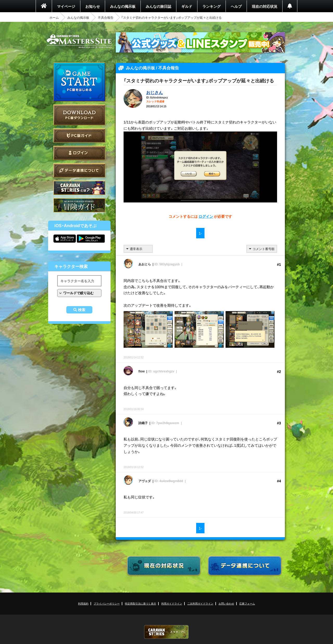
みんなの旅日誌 (158, 6)
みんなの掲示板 (123, 6)
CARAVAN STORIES (166, 632)
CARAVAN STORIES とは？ (79, 188)
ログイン (79, 153)
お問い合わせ (226, 603)
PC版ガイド (79, 136)
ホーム (54, 17)
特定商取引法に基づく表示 (140, 603)
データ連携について (79, 170)
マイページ (66, 6)
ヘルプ (236, 6)
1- (200, 233)
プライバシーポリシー (107, 603)
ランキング (212, 6)
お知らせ (93, 6)
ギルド (187, 6)
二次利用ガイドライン (200, 603)
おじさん (155, 92)
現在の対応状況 (265, 6)
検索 (82, 310)
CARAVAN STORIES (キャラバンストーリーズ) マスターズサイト (79, 41)
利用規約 (83, 603)
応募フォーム (247, 603)
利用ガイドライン (172, 603)
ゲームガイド (79, 205)
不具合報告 (106, 17)
